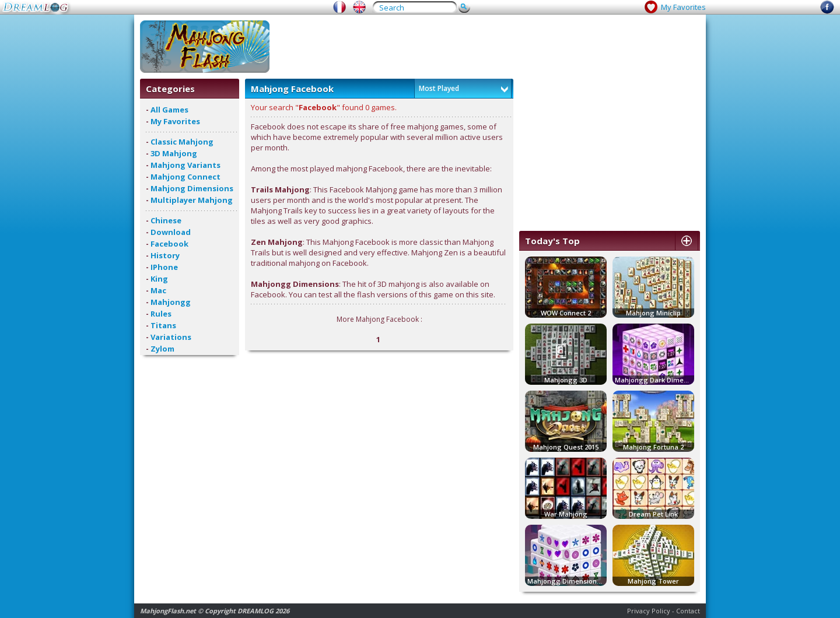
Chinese (166, 220)
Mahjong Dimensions (192, 188)
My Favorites (683, 7)
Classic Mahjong (182, 142)
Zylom (162, 349)
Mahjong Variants (185, 165)
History (165, 255)
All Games (169, 110)
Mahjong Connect (185, 177)
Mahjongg (171, 302)
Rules (161, 314)
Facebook (169, 244)
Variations (171, 337)
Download (171, 232)
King (159, 279)
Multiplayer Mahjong (192, 200)
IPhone (164, 267)
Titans (163, 325)
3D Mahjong (174, 153)
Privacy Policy (649, 611)
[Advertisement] (488, 47)
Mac (158, 290)
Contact (688, 611)
